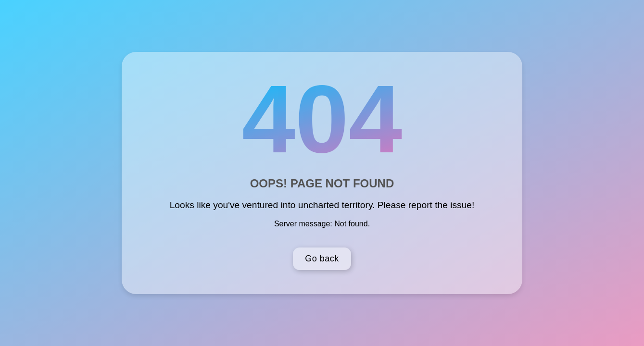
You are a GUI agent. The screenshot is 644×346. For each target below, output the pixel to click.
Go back (322, 259)
